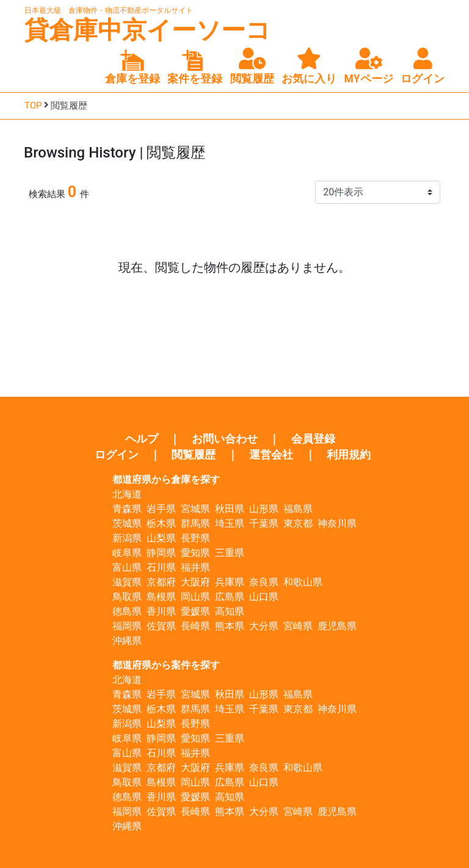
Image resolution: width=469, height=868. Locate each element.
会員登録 (313, 439)
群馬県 (195, 523)
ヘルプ (142, 439)
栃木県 (161, 523)
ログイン (117, 455)
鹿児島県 (337, 626)
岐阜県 (127, 553)
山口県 (264, 597)
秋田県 (230, 509)
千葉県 (264, 523)
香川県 (161, 611)
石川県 (161, 567)
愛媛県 (195, 611)
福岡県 (127, 626)
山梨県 (161, 538)
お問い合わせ (225, 439)
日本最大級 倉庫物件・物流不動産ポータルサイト (109, 10)
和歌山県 (303, 582)
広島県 (230, 597)
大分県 (264, 626)
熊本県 (230, 626)
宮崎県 (298, 626)
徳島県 (127, 611)
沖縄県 (127, 641)
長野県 (195, 538)
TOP (33, 106)
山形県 (264, 509)
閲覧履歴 (194, 455)
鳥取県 (127, 597)
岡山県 (195, 597)
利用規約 (349, 455)
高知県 (230, 611)
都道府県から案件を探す (166, 665)
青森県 (127, 509)
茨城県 (127, 523)
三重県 (230, 553)
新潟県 (127, 538)
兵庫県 (230, 582)
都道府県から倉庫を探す (166, 479)
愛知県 (195, 553)
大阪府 (195, 582)
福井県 (195, 567)
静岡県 (161, 553)
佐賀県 (161, 626)
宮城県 (195, 509)
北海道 (127, 494)
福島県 (298, 509)
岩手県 (161, 509)
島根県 (161, 597)
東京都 (298, 523)
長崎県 (195, 626)
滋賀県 (127, 582)
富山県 (127, 567)
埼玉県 (230, 523)
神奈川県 (337, 523)
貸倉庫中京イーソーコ (147, 30)
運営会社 (271, 455)
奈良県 (264, 582)
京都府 (161, 582)
